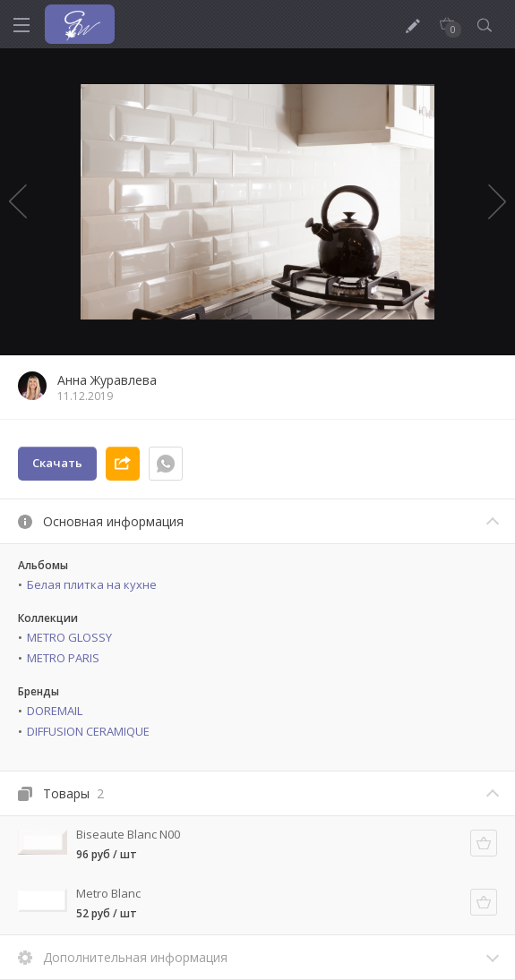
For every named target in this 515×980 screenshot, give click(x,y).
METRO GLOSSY (69, 637)
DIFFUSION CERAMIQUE (88, 731)
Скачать (57, 463)
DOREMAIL (55, 711)
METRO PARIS (63, 658)
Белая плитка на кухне (92, 584)
